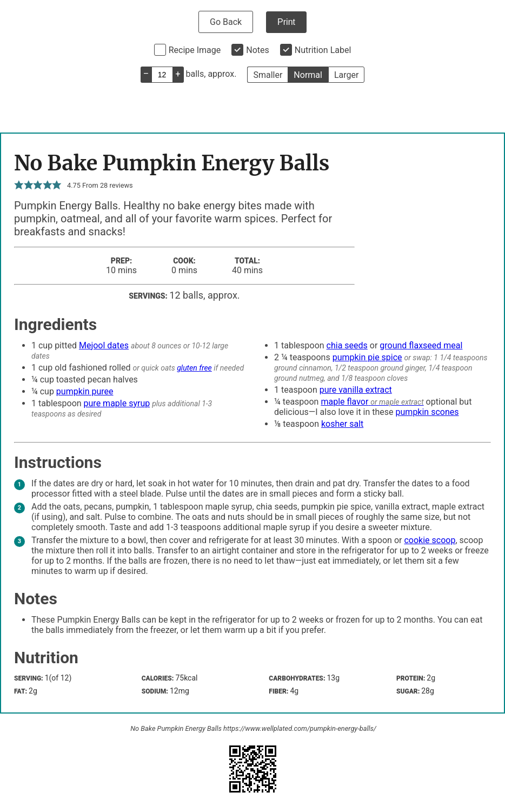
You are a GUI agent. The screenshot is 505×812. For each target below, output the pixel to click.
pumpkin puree (85, 391)
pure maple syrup (117, 403)
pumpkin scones (427, 412)
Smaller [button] (268, 75)
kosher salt (342, 424)
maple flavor (344, 402)
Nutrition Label (323, 50)
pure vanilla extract (356, 390)
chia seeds (347, 345)
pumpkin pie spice (367, 357)
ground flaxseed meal (421, 345)
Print (286, 22)
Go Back (226, 22)
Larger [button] (346, 75)
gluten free (194, 368)
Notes (258, 50)
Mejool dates (104, 345)
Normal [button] (308, 75)
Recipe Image (195, 50)
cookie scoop (430, 540)
